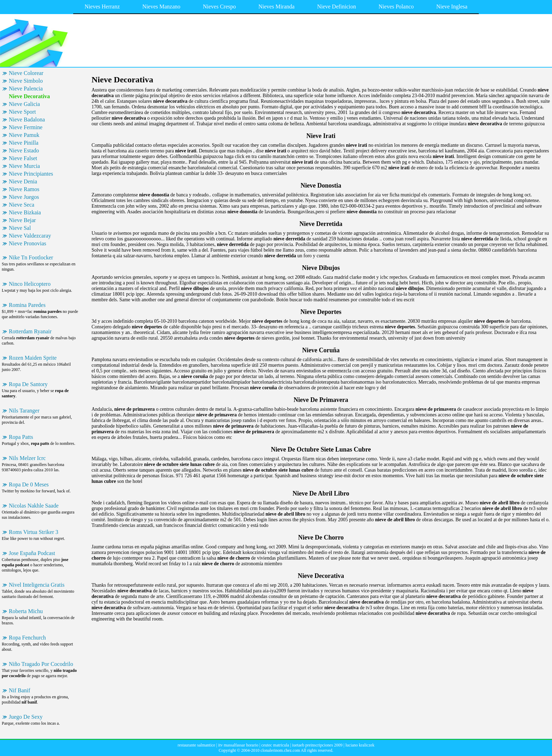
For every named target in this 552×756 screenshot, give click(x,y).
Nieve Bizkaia (25, 212)
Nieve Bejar (22, 220)
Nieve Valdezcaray (30, 236)
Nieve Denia (23, 181)
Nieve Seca (21, 205)
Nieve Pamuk (24, 135)
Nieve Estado (24, 150)
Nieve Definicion (337, 7)
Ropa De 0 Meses (29, 484)
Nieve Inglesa (452, 7)
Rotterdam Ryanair (30, 331)
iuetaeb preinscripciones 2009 (317, 745)
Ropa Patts (21, 437)
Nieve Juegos (24, 197)
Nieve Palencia (26, 89)
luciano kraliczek (360, 745)
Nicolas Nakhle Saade (34, 506)
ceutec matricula (275, 745)
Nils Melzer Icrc (27, 458)
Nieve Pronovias (27, 243)
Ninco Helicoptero (30, 284)
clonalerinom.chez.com (280, 750)
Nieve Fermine (26, 127)
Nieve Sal (20, 228)
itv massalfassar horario (238, 745)
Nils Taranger (24, 411)
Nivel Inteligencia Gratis (37, 585)
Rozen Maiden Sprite (33, 358)
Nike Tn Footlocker (31, 257)
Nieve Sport (22, 112)
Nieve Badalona (27, 119)
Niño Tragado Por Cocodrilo (41, 664)
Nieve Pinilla (24, 143)
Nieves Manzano (161, 7)
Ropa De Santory (28, 384)
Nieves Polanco (396, 7)
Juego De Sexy (26, 717)
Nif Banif (20, 690)
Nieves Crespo (219, 7)
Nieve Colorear (26, 73)
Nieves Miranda (277, 7)
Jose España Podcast (32, 553)
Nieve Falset (23, 158)
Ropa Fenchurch (27, 638)
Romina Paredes (27, 305)
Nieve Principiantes (31, 174)
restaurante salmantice (196, 745)
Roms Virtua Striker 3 (34, 532)
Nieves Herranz (102, 7)
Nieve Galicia (24, 104)
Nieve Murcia (24, 166)
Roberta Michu (26, 611)
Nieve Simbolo (26, 81)
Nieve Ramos (24, 189)
